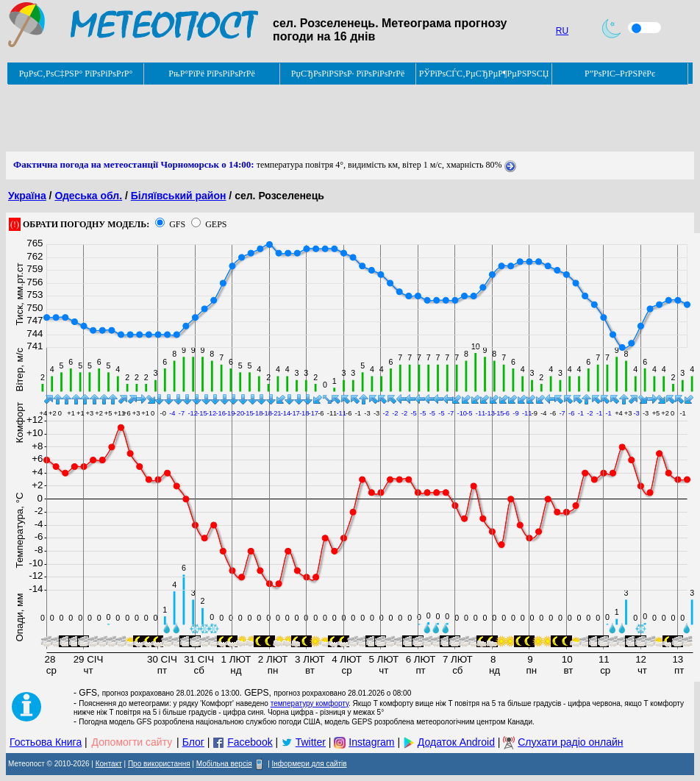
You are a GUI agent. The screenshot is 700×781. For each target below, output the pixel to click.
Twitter (311, 742)
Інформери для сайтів (310, 764)
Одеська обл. (88, 196)
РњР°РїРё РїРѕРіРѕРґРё (211, 74)
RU (562, 31)
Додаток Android (456, 742)
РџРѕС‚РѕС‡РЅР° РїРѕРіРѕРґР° (76, 74)
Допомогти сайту (132, 742)
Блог (193, 742)
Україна (27, 196)
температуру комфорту (310, 703)
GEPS (216, 224)
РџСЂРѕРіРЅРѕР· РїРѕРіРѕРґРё (348, 74)
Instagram (371, 742)
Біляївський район (179, 196)
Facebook (250, 742)
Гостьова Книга (46, 742)
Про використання (159, 764)
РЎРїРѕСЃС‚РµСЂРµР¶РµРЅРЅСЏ (484, 74)
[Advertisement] (274, 118)
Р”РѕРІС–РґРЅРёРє (620, 74)
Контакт (109, 764)
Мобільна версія (224, 764)
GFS (177, 224)
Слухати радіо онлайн (570, 742)
